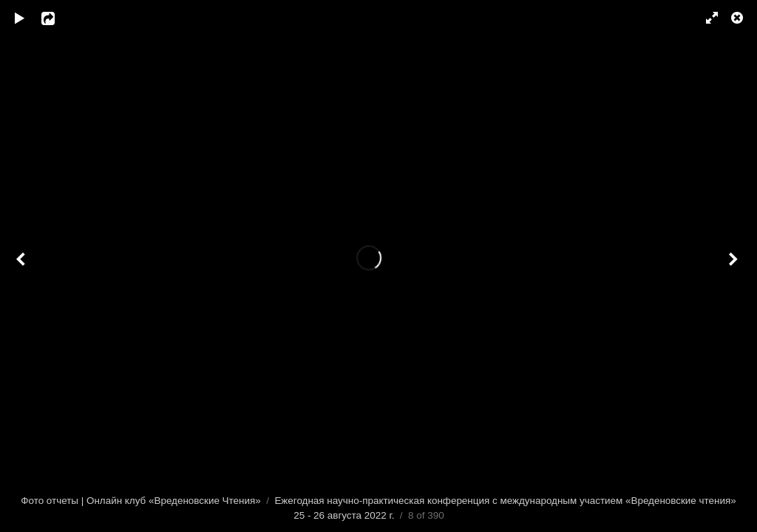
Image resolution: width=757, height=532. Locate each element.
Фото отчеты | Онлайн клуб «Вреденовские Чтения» (140, 501)
